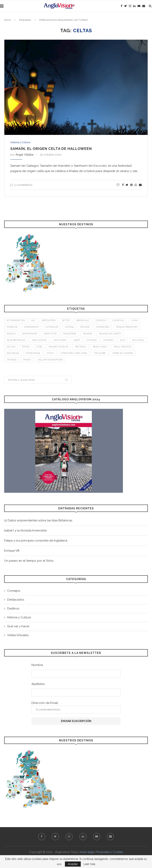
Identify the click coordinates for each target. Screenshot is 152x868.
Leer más (89, 864)
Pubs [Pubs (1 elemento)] (60, 348)
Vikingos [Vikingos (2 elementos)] (40, 362)
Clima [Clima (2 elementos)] (138, 321)
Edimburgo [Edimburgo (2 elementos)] (107, 328)
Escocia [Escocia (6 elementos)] (11, 334)
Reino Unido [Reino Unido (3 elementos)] (123, 348)
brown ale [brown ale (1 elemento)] (85, 321)
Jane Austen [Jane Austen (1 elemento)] (41, 341)
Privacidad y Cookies (110, 854)
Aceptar (73, 864)
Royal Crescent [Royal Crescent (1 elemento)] (16, 355)
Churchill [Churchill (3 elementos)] (121, 321)
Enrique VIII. (12, 552)
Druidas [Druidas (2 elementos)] (89, 328)
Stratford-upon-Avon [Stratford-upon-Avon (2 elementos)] (102, 355)
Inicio (7, 20)
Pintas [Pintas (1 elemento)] (47, 348)
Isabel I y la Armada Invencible (25, 532)
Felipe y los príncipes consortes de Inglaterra (36, 542)
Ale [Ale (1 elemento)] (34, 321)
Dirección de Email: (76, 709)
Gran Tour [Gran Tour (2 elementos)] (52, 334)
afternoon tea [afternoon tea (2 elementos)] (16, 321)
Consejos (14, 592)
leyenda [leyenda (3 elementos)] (95, 341)
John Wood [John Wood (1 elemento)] (62, 341)
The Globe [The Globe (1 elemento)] (128, 355)
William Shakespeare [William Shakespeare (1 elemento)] (81, 362)
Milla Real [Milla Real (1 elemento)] (13, 348)
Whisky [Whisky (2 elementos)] (57, 362)
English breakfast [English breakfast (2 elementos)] (132, 328)
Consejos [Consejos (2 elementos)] (13, 328)
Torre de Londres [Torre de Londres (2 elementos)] (18, 362)
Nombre (37, 667)
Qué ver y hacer (18, 628)
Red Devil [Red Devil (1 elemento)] (103, 348)
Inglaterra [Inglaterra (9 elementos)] (72, 334)
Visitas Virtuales (18, 637)
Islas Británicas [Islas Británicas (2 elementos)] (16, 341)
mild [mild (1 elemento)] (127, 341)
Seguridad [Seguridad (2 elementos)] (39, 355)
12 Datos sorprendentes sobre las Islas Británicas (38, 522)
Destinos (13, 610)
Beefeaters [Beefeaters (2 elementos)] (50, 321)
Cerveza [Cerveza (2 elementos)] (103, 321)
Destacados (16, 601)
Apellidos (38, 686)
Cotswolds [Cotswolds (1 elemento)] (55, 328)
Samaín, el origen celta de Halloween (51, 149)
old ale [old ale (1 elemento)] (31, 348)
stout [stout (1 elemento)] (78, 355)
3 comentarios (21, 185)
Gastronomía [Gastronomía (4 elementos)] (31, 334)
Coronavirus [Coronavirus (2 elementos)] (33, 328)
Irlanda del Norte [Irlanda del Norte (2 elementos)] (113, 334)
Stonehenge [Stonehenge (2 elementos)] (59, 355)
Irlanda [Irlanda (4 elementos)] (90, 334)
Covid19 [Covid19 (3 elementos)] (73, 328)
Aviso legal (87, 854)
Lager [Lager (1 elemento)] (79, 341)
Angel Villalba (25, 155)
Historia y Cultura (20, 142)
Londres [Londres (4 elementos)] (112, 341)
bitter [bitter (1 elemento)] (67, 321)
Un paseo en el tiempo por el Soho (29, 562)
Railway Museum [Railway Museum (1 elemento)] (80, 348)
